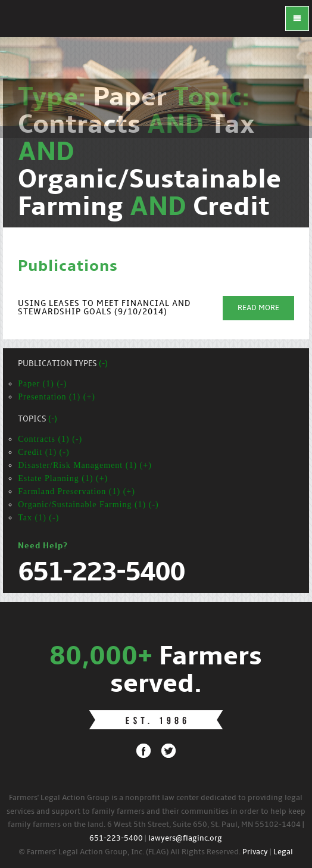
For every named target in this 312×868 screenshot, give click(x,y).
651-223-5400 (116, 839)
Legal (283, 852)
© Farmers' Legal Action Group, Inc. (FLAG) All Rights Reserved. (130, 852)
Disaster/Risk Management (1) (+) (85, 465)
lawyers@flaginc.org (185, 839)
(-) (103, 364)
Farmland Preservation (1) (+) (77, 491)
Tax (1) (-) (38, 518)
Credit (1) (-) (43, 452)
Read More (258, 308)
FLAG (24, 24)
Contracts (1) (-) (50, 439)
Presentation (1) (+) (57, 397)
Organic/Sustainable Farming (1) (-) (88, 505)
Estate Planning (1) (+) (63, 478)
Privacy (255, 852)
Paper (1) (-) (42, 384)
